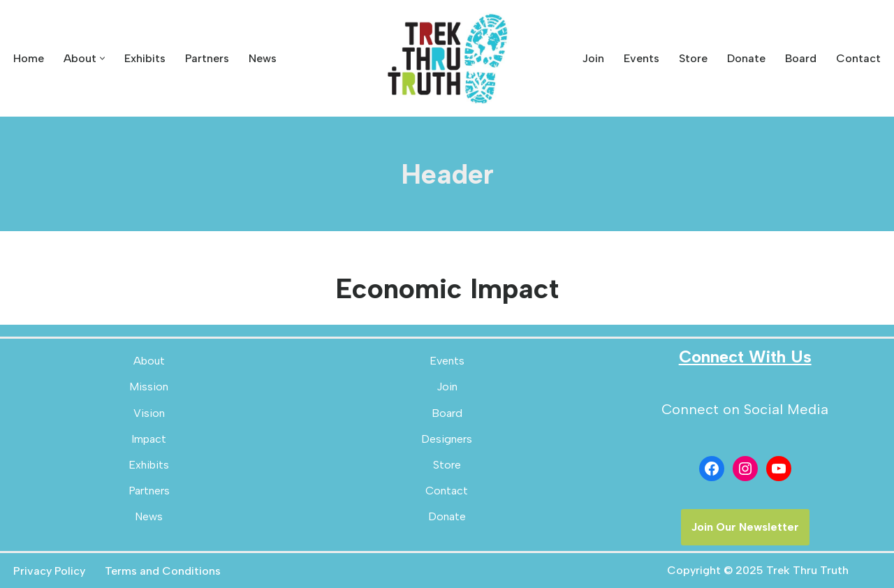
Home (29, 58)
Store (693, 58)
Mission (149, 387)
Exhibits (145, 58)
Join (593, 58)
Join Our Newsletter (745, 527)
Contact (858, 58)
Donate (746, 58)
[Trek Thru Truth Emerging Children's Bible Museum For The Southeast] (447, 58)
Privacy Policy (49, 571)
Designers (447, 439)
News (263, 58)
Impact (149, 439)
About (149, 361)
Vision (149, 413)
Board (801, 58)
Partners (207, 58)
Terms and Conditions (163, 571)
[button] (102, 58)
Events (642, 58)
